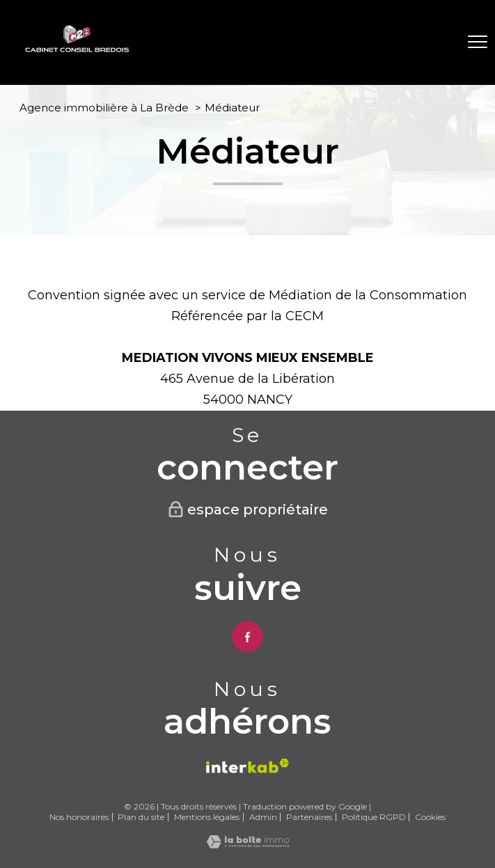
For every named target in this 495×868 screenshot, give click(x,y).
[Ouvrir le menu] (478, 42)
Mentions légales (207, 817)
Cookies (430, 817)
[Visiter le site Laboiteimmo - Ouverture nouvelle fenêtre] (248, 844)
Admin (263, 817)
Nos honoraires (79, 817)
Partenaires (309, 817)
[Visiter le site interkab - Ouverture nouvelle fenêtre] (248, 766)
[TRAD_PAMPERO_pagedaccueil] (77, 49)
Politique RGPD (374, 817)
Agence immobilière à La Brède (104, 108)
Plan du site (141, 817)
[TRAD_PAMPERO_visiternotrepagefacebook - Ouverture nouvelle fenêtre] (248, 637)
